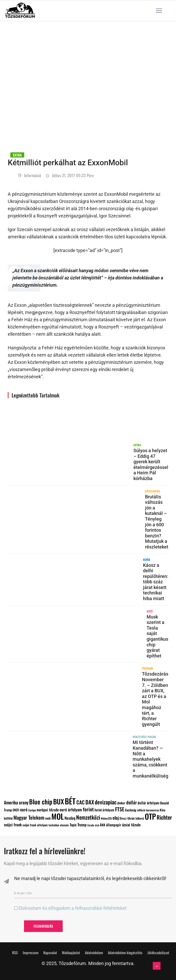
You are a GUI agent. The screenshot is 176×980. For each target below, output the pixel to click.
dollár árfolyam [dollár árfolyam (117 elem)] (148, 803)
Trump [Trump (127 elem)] (82, 825)
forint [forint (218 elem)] (88, 809)
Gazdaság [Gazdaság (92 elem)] (131, 810)
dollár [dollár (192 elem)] (131, 802)
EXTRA (17, 155)
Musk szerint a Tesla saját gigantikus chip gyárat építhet (157, 636)
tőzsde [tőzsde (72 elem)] (91, 825)
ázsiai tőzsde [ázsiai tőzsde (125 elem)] (131, 825)
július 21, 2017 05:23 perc (70, 175)
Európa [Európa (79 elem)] (32, 810)
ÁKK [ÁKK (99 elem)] (103, 825)
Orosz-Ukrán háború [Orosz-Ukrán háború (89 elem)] (132, 818)
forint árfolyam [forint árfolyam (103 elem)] (104, 810)
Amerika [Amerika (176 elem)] (11, 802)
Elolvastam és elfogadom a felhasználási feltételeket (73, 908)
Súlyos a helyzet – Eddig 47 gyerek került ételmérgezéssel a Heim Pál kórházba (151, 464)
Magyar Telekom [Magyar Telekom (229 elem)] (29, 817)
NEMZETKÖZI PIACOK (144, 737)
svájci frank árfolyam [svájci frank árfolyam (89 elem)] (35, 825)
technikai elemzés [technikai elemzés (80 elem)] (59, 825)
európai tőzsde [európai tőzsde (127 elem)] (48, 810)
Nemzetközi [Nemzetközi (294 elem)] (88, 817)
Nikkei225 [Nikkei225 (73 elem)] (106, 818)
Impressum (31, 952)
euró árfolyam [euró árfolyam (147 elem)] (71, 810)
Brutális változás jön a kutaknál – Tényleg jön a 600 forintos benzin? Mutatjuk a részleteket (157, 522)
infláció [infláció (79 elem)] (141, 810)
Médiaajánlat (71, 952)
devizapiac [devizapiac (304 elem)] (106, 802)
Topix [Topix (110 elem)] (73, 825)
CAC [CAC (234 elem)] (81, 802)
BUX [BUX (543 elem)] (59, 801)
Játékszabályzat (158, 952)
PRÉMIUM (147, 668)
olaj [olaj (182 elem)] (116, 818)
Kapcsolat (50, 952)
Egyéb (146, 560)
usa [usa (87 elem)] (97, 825)
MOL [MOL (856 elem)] (58, 816)
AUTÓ (150, 611)
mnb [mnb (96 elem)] (48, 818)
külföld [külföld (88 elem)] (8, 818)
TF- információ (30, 175)
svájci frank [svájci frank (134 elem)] (13, 825)
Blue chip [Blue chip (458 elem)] (41, 802)
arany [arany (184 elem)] (24, 802)
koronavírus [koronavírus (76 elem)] (153, 810)
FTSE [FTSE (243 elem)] (120, 809)
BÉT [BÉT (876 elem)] (70, 801)
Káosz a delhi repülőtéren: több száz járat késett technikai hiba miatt (156, 582)
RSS (15, 952)
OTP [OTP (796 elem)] (150, 816)
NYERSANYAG (153, 491)
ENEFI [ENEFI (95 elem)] (16, 810)
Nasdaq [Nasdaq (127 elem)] (70, 818)
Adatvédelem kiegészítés (125, 952)
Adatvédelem (94, 952)
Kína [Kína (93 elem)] (162, 810)
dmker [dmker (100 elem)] (121, 803)
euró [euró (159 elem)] (24, 809)
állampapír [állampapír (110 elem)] (114, 825)
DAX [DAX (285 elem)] (90, 802)
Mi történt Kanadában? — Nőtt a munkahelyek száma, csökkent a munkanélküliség (150, 759)
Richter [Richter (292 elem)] (164, 817)
